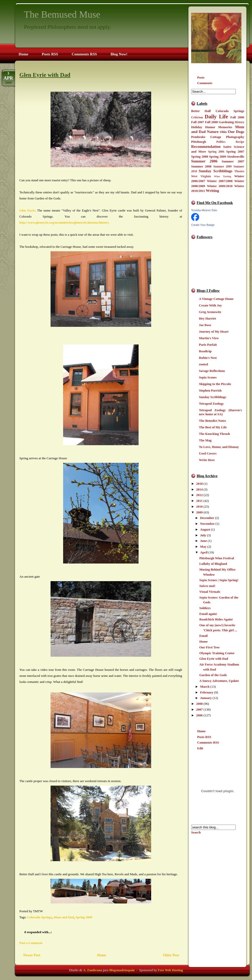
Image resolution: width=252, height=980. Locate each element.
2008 (199, 704)
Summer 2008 (201, 166)
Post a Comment (31, 943)
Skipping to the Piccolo (215, 384)
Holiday (197, 127)
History (239, 122)
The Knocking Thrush (214, 434)
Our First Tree (209, 647)
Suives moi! (207, 586)
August (205, 529)
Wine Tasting (223, 176)
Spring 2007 (235, 151)
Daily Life (216, 116)
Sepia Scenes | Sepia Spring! (219, 580)
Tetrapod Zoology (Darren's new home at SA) (220, 412)
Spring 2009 (218, 156)
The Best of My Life (213, 427)
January (206, 698)
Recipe (240, 142)
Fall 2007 (198, 122)
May (203, 547)
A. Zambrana (92, 970)
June (204, 541)
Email (203, 636)
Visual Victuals (210, 592)
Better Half (201, 111)
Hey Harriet (207, 318)
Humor (210, 127)
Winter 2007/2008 (220, 181)
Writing (212, 190)
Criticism (197, 117)
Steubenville (236, 156)
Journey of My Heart (214, 331)
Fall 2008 (211, 122)
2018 (199, 484)
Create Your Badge (203, 225)
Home (203, 641)
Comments (205, 83)
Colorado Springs (230, 111)
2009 (199, 512)
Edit (200, 748)
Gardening (226, 122)
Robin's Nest (208, 358)
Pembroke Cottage (206, 137)
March (205, 687)
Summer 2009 (222, 167)
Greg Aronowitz (210, 312)
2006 (199, 715)
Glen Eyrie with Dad (214, 659)
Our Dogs (236, 132)
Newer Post (32, 955)
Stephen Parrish (210, 390)
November (207, 524)
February (207, 692)
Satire (227, 147)
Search (196, 832)
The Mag (205, 440)
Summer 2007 (233, 161)
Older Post (171, 955)
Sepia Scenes (208, 377)
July (203, 535)
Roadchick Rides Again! (216, 619)
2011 (199, 501)
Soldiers (205, 608)
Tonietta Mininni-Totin (204, 210)
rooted (203, 364)
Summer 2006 (204, 161)
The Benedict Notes (213, 421)
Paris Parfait (208, 345)
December (207, 518)
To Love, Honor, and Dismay (219, 447)
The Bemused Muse (62, 14)
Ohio (223, 132)
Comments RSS (208, 742)
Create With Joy (210, 305)
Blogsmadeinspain (121, 970)
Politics (221, 142)
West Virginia (201, 176)
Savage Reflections (212, 371)
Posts (201, 77)
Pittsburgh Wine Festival (217, 558)
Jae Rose (205, 325)
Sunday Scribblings (216, 171)
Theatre (239, 171)
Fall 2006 (237, 117)
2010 (199, 506)
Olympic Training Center (217, 653)
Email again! (208, 614)
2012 (199, 495)
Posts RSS (204, 737)
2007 (199, 709)
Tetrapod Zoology (211, 404)
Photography (235, 137)
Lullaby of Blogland (213, 564)
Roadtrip (205, 351)
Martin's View (209, 338)
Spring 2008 (200, 156)
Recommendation (206, 146)
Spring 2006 (216, 152)
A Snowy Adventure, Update (219, 681)
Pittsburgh (199, 142)
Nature (213, 132)
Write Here (207, 460)
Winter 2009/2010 (220, 186)
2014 (199, 489)
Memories (225, 127)
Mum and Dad (64, 917)
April (204, 552)
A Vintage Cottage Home (216, 299)
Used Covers (208, 453)
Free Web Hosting (170, 970)
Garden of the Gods (213, 675)
